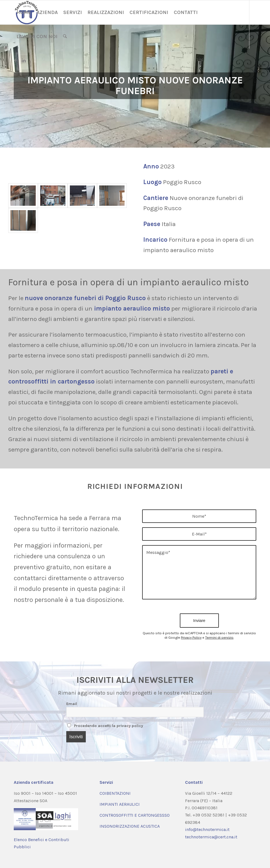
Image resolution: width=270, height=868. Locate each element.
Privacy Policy (191, 637)
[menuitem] (24, 12)
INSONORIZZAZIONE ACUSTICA (130, 826)
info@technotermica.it (207, 829)
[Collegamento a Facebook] (15, 60)
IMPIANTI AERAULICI (120, 804)
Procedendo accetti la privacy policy (105, 726)
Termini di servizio (219, 637)
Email (72, 704)
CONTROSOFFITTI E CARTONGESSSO (135, 815)
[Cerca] (65, 36)
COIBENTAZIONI (115, 793)
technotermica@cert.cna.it (211, 837)
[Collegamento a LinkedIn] (24, 60)
